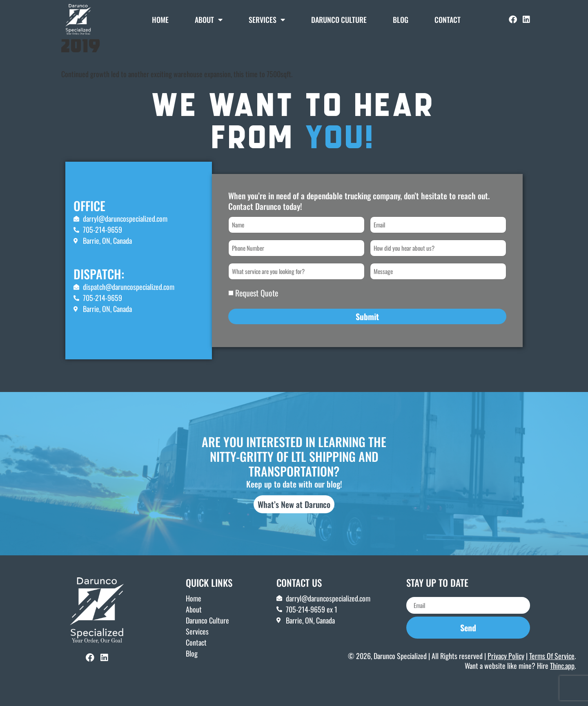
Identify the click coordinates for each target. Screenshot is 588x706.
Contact (448, 20)
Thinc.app (562, 677)
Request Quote (257, 305)
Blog (401, 20)
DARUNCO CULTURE (339, 20)
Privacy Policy (506, 668)
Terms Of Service (552, 668)
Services (267, 20)
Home (160, 20)
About (209, 20)
